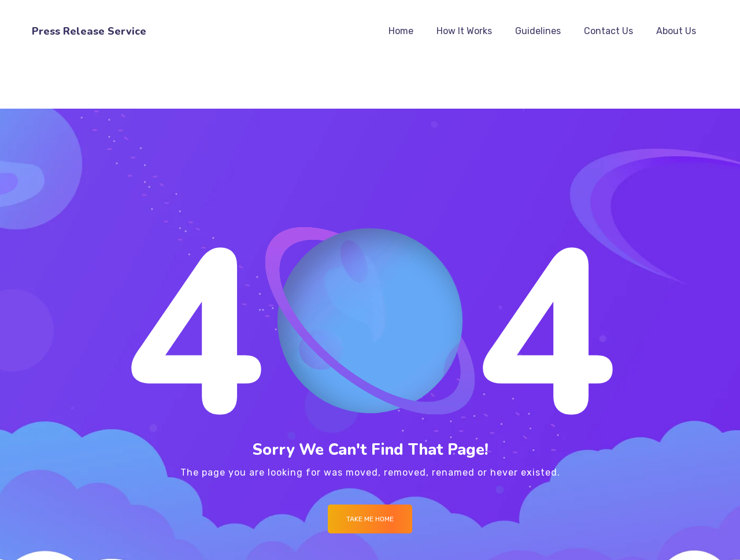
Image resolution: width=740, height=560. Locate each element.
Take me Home (370, 519)
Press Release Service (89, 31)
